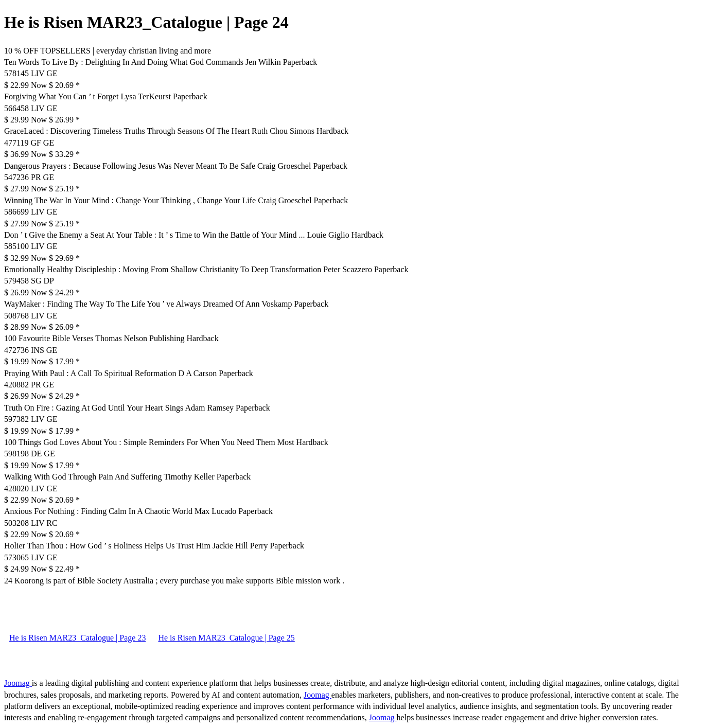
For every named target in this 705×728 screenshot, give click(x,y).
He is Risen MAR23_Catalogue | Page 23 (77, 638)
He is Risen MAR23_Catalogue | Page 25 (226, 638)
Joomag (18, 683)
